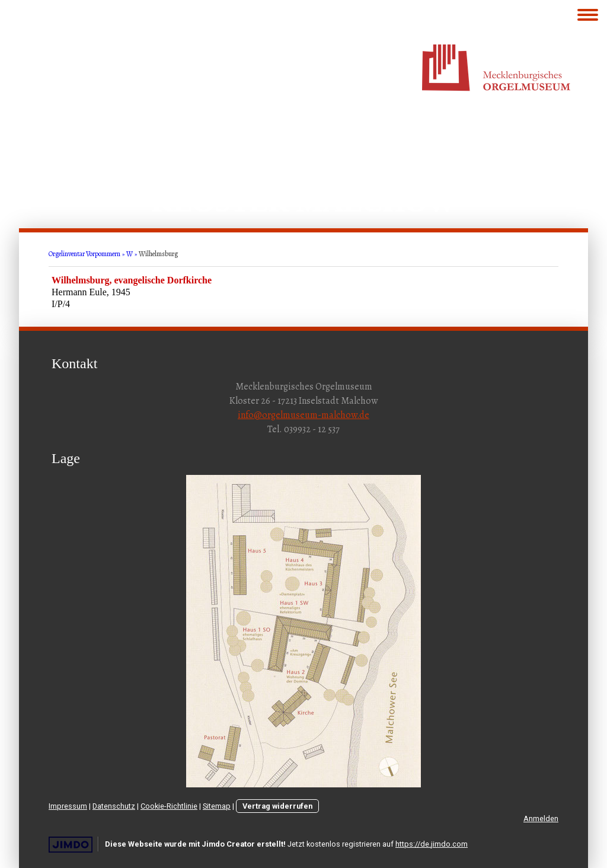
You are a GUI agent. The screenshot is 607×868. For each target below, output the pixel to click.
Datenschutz (114, 806)
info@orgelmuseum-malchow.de (303, 415)
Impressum (68, 806)
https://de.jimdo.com (432, 844)
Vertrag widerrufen (277, 806)
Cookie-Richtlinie (169, 806)
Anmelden (541, 818)
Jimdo (71, 845)
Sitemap (217, 806)
